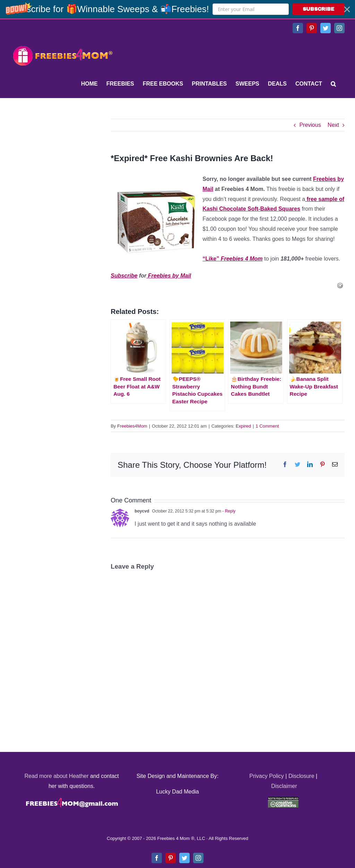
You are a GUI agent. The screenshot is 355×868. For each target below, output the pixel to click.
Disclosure (301, 776)
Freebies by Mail (169, 276)
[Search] (333, 84)
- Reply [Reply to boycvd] (228, 511)
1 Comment (267, 426)
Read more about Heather (57, 776)
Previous (310, 125)
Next (333, 125)
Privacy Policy (267, 776)
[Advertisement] (62, 162)
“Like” (232, 259)
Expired (243, 426)
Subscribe (124, 276)
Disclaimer (284, 786)
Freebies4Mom (132, 426)
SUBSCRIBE (318, 9)
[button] (177, 9)
